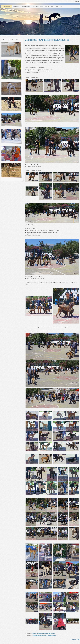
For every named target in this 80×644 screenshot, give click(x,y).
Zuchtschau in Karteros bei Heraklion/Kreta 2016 (44, 634)
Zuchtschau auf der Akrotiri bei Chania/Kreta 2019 (44, 635)
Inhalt (61, 6)
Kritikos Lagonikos (6, 6)
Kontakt (57, 6)
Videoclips (47, 6)
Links (52, 6)
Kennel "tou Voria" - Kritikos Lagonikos (21, 6)
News (42, 6)
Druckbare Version (75, 639)
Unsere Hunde (35, 6)
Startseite (77, 1)
